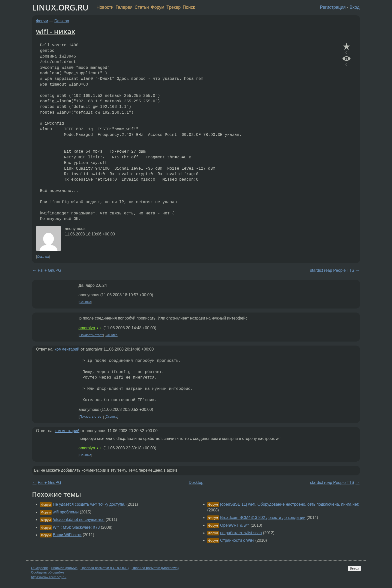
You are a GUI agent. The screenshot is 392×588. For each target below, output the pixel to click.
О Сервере (39, 568)
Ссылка (43, 257)
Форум (158, 7)
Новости (105, 7)
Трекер (174, 7)
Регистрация (333, 7)
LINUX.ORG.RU (60, 7)
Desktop (62, 21)
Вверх (354, 568)
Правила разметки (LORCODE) (105, 568)
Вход (354, 7)
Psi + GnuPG (49, 270)
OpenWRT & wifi (235, 525)
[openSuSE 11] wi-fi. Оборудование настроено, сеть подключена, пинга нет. (290, 504)
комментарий (67, 349)
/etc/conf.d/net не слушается (78, 520)
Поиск (189, 7)
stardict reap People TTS (332, 270)
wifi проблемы (66, 512)
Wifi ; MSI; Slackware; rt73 (76, 527)
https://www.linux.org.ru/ (49, 577)
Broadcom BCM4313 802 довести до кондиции (263, 518)
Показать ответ (91, 335)
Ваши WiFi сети (67, 535)
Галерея (124, 7)
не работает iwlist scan (241, 533)
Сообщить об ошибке (48, 572)
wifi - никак (56, 31)
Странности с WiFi (237, 540)
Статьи (142, 7)
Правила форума (64, 568)
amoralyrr (87, 328)
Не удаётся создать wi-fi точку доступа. (89, 504)
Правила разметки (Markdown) (155, 568)
